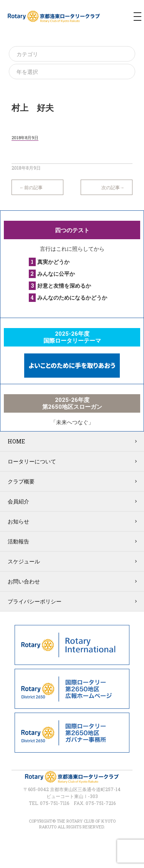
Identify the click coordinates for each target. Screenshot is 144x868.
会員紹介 (18, 501)
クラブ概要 (21, 481)
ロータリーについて (32, 461)
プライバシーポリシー (35, 601)
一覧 (73, 183)
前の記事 (33, 187)
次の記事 (111, 187)
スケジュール (24, 561)
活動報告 (18, 541)
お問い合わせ (24, 581)
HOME (16, 441)
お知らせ (18, 521)
